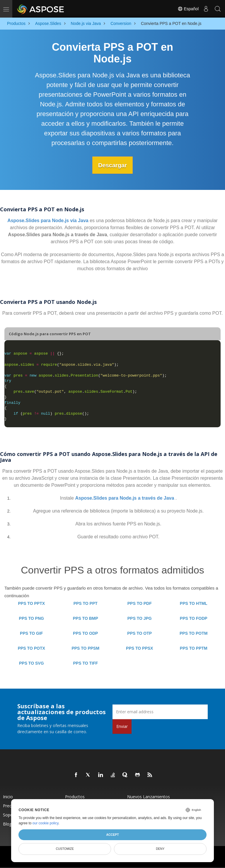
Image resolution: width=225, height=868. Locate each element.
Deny (160, 849)
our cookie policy (46, 823)
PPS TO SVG (31, 663)
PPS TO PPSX (139, 648)
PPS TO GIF (31, 633)
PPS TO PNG (31, 618)
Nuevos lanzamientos (149, 797)
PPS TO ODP (85, 633)
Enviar (122, 726)
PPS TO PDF (140, 603)
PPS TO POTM (194, 633)
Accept (112, 835)
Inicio (8, 797)
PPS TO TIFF (85, 663)
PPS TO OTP (139, 633)
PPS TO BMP (86, 618)
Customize (65, 849)
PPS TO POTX (31, 648)
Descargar (112, 165)
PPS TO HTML (194, 603)
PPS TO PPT (86, 603)
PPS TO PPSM (85, 648)
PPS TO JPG (140, 618)
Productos (75, 797)
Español (188, 9)
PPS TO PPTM (194, 648)
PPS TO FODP (194, 618)
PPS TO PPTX (31, 603)
